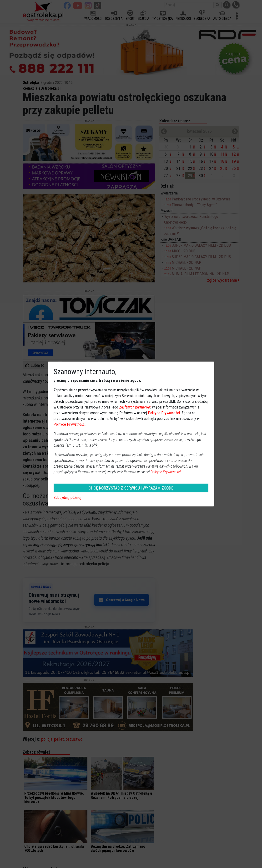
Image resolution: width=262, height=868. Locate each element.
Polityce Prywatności (164, 413)
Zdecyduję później (67, 498)
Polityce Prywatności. (166, 472)
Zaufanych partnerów (135, 407)
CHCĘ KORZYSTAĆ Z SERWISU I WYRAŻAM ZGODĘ (131, 488)
